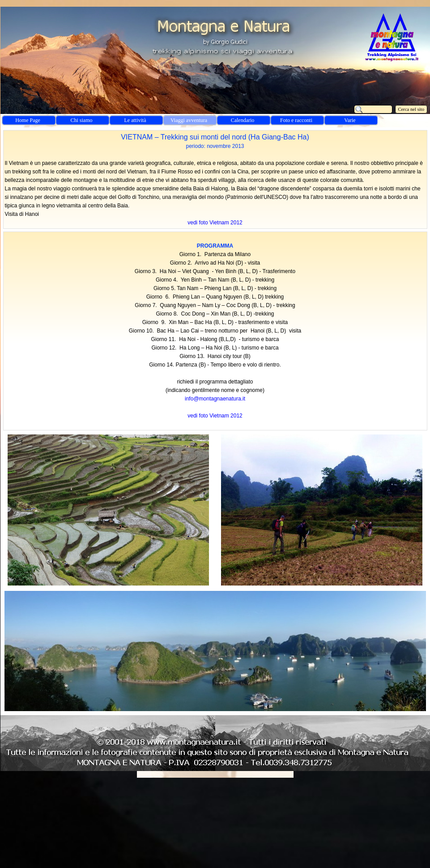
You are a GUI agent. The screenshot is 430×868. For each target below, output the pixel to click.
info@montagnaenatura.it (215, 399)
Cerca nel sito (411, 109)
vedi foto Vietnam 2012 (215, 223)
